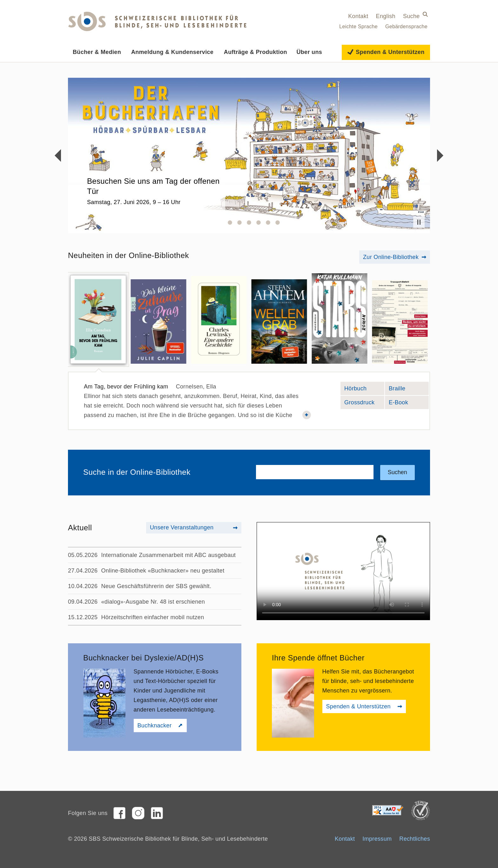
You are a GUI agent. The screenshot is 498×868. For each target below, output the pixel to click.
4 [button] (249, 222)
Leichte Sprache (358, 27)
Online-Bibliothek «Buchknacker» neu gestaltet (163, 571)
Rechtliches (415, 839)
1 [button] (220, 222)
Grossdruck (359, 401)
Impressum (377, 839)
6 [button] (268, 222)
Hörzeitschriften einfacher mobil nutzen (152, 617)
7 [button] (278, 222)
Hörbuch (364, 389)
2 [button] (230, 222)
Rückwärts (58, 156)
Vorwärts (440, 156)
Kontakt (358, 16)
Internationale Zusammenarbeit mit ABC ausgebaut (168, 555)
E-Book (409, 403)
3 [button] (239, 222)
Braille (409, 389)
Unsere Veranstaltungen (182, 527)
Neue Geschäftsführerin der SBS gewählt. (156, 586)
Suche (411, 16)
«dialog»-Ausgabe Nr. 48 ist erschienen (153, 602)
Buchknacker (155, 726)
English (386, 16)
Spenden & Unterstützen (358, 706)
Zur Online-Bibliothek (391, 257)
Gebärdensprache (406, 27)
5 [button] (259, 222)
